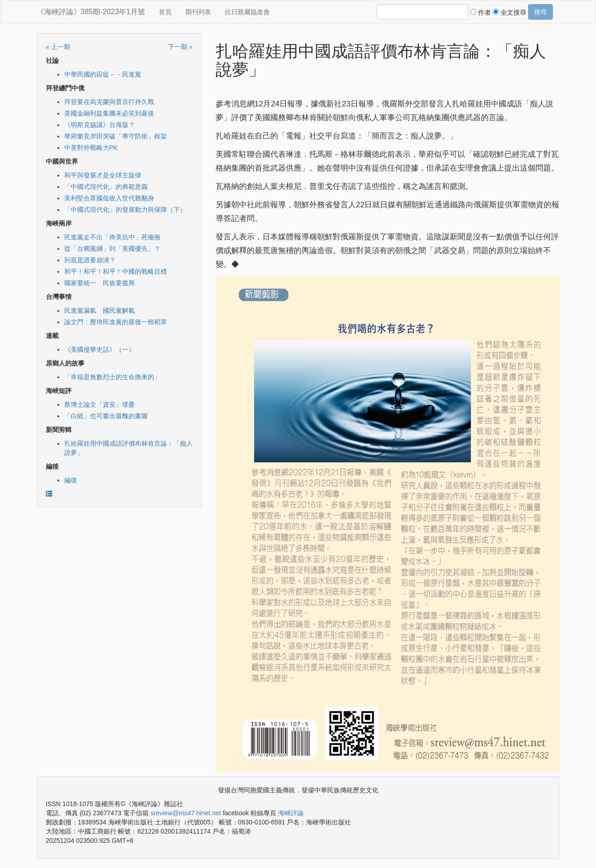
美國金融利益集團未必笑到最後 (109, 113)
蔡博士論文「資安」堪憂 (100, 404)
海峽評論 (291, 813)
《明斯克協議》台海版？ (100, 125)
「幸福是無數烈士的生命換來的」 (112, 377)
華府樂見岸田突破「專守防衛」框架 (116, 136)
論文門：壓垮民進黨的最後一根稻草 (116, 322)
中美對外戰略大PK (91, 148)
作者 (481, 12)
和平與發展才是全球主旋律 (103, 175)
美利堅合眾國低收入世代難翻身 (109, 198)
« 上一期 (58, 47)
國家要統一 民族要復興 (100, 283)
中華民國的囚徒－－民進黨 (103, 74)
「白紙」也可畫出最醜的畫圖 (106, 416)
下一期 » (180, 47)
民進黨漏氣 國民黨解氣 (100, 310)
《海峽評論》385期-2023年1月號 (91, 12)
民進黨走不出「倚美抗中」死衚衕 (112, 237)
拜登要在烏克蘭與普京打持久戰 (109, 102)
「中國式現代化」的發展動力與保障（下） (125, 210)
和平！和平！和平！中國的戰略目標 (116, 271)
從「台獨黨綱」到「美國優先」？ (112, 249)
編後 (71, 480)
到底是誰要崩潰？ (90, 260)
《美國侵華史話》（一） (100, 349)
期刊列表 (198, 12)
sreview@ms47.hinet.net (186, 813)
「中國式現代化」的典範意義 (106, 187)
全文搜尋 (510, 12)
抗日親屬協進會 (247, 12)
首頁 (165, 12)
